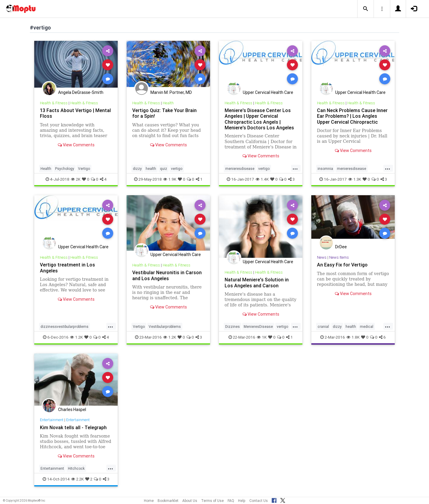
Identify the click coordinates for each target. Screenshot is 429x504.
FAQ (231, 501)
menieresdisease (240, 169)
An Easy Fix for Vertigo (342, 265)
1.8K (353, 337)
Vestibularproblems (165, 327)
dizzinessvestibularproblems (64, 327)
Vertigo (84, 169)
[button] (366, 9)
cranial (323, 327)
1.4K (262, 179)
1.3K (355, 179)
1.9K (170, 179)
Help (242, 501)
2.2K (77, 479)
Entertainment (52, 420)
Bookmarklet (168, 501)
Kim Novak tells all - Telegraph (73, 427)
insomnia (325, 169)
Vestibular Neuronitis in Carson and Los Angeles (167, 275)
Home (149, 501)
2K (76, 179)
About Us (190, 501)
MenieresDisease (258, 327)
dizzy (137, 169)
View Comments (76, 145)
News (322, 257)
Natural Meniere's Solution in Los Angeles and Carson (257, 282)
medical (367, 327)
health (151, 169)
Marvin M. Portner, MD (171, 92)
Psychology (65, 169)
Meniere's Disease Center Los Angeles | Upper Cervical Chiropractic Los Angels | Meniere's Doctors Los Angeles (259, 119)
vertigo (177, 169)
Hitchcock (76, 468)
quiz (164, 169)
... (295, 168)
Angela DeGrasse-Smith (81, 92)
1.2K (76, 337)
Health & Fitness (54, 103)
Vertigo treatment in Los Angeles (67, 267)
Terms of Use (212, 501)
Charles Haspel (72, 410)
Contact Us (259, 501)
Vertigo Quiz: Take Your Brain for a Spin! (164, 113)
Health (46, 169)
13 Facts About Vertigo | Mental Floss (75, 113)
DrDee (341, 247)
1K (262, 337)
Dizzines (233, 327)
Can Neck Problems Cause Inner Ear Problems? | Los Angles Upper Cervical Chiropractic (352, 116)
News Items (339, 257)
